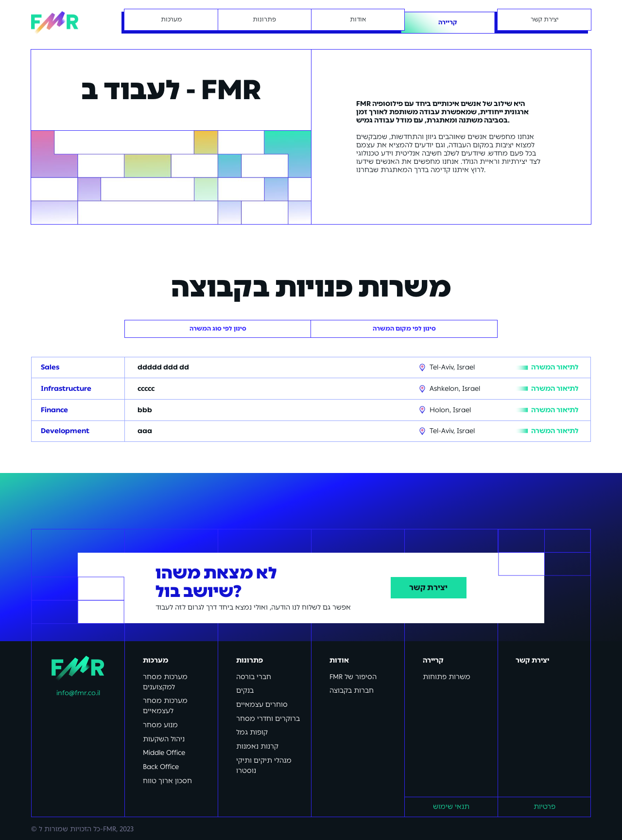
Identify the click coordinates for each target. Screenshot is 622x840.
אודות (339, 660)
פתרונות (250, 660)
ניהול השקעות (164, 739)
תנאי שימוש (451, 807)
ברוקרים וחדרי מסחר (268, 719)
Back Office (161, 767)
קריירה (433, 660)
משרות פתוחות (447, 677)
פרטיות (544, 807)
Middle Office (164, 753)
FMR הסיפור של (353, 677)
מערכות (155, 660)
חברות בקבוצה (352, 691)
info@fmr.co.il (78, 693)
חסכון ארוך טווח (167, 781)
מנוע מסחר (160, 725)
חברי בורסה (254, 677)
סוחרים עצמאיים (262, 705)
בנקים (245, 691)
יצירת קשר (428, 587)
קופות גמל (252, 732)
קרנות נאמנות (257, 746)
